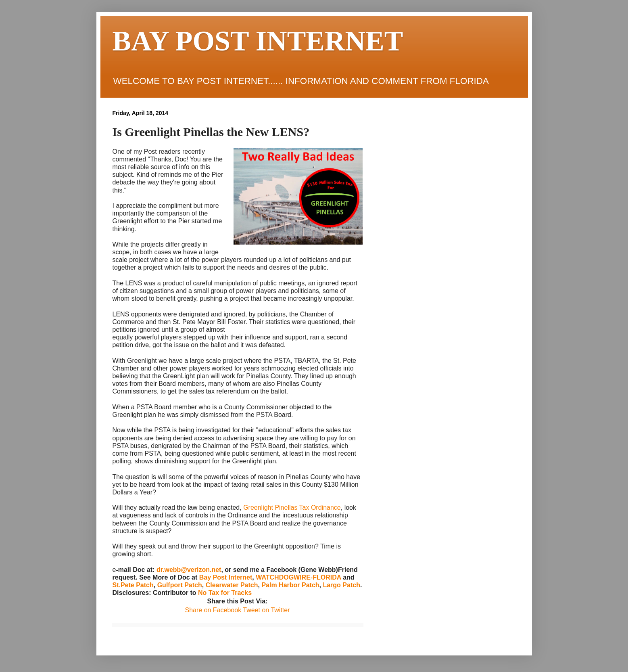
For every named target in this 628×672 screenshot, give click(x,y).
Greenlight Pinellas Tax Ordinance (292, 508)
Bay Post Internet (226, 577)
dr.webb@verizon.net (189, 570)
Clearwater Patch (232, 585)
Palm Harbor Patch (290, 585)
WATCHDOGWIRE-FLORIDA (298, 577)
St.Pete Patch (133, 585)
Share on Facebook (213, 610)
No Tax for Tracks (225, 593)
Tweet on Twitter (265, 610)
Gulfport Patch (180, 585)
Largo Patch (341, 585)
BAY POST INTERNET (258, 41)
